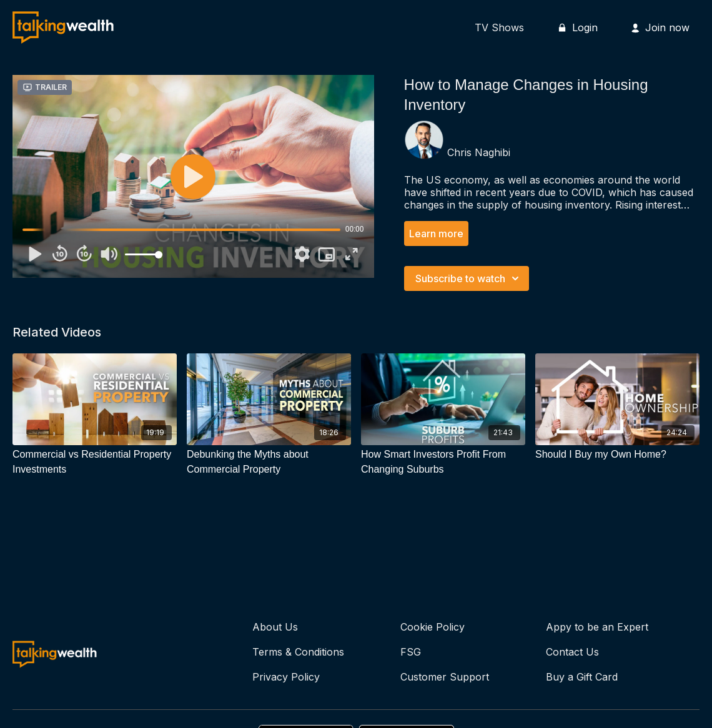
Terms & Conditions (298, 652)
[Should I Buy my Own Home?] (617, 455)
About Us (275, 627)
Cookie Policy (433, 627)
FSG (411, 652)
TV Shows (499, 27)
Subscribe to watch (469, 278)
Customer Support (445, 677)
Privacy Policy (286, 677)
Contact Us (572, 652)
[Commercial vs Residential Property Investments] (95, 462)
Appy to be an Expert (597, 627)
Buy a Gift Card (582, 677)
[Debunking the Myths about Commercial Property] (269, 462)
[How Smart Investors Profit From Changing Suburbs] (443, 462)
